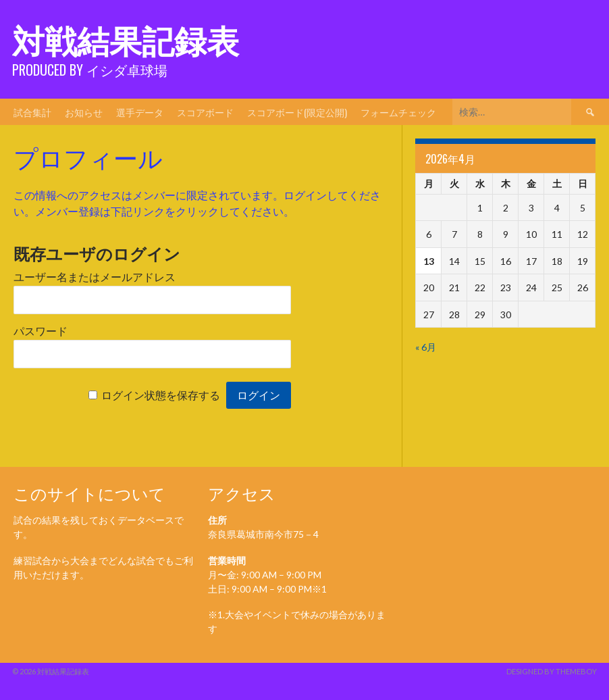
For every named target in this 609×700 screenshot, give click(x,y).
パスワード (41, 331)
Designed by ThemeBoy (552, 671)
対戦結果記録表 (126, 39)
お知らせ (84, 112)
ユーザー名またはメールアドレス (95, 277)
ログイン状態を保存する (161, 396)
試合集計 (32, 112)
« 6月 (426, 347)
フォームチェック (398, 112)
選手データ (140, 112)
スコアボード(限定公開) (297, 112)
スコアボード (205, 112)
